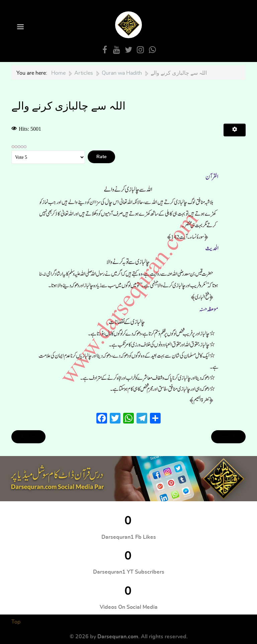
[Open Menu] (20, 27)
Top (16, 622)
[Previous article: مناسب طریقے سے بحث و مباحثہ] (28, 437)
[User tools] (235, 130)
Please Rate (12, 151)
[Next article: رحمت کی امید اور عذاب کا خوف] (228, 437)
